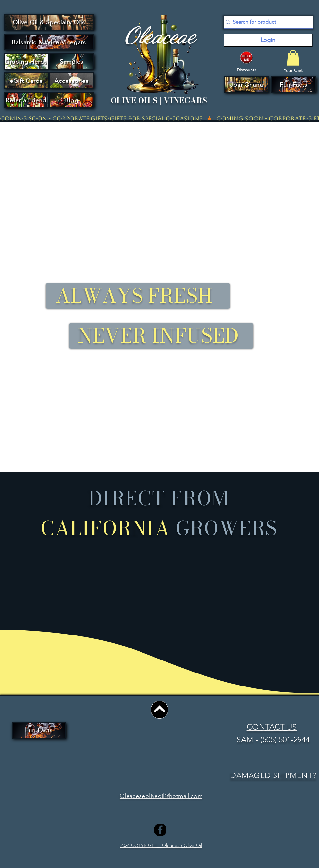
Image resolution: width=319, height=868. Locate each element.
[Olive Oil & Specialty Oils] (49, 22)
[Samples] (72, 62)
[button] (247, 85)
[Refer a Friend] (26, 100)
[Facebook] (160, 830)
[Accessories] (72, 81)
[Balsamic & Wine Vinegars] (49, 42)
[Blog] (72, 100)
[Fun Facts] (294, 85)
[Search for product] (266, 22)
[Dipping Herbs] (26, 62)
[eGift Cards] (26, 81)
